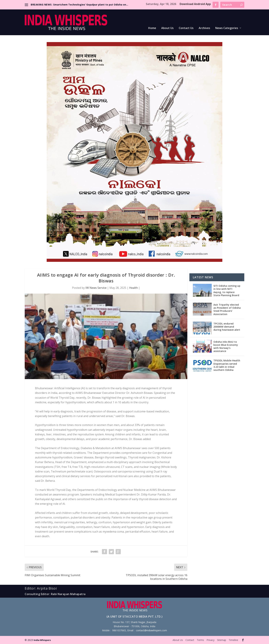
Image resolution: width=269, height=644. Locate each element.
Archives (204, 28)
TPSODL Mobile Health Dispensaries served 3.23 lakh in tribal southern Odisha (227, 365)
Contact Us (186, 28)
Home (152, 28)
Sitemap (222, 640)
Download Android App (195, 4)
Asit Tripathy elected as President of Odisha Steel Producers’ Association (227, 309)
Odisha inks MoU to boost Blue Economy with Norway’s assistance (226, 346)
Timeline (233, 640)
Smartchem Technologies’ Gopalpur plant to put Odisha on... (91, 5)
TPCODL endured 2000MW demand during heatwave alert (227, 327)
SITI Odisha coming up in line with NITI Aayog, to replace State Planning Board (227, 290)
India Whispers (42, 640)
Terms (200, 640)
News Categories (227, 28)
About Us (167, 28)
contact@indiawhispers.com (151, 630)
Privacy (210, 640)
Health (133, 288)
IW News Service (96, 288)
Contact (190, 640)
